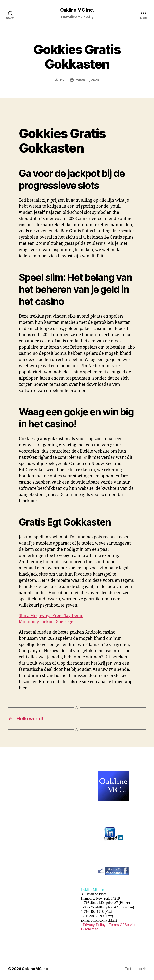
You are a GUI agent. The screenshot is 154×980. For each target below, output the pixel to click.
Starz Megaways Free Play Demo (51, 616)
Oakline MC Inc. (77, 10)
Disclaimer (89, 929)
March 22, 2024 (87, 80)
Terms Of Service (123, 925)
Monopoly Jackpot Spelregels (48, 622)
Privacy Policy (94, 925)
